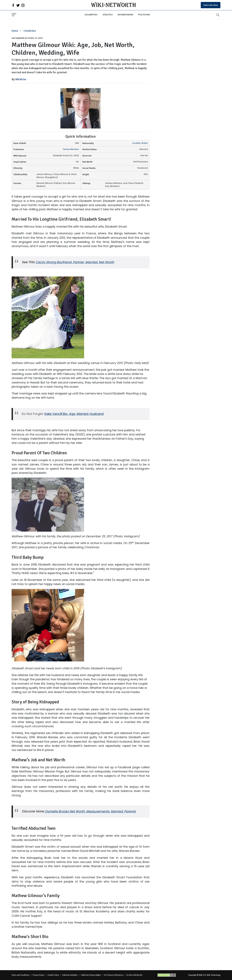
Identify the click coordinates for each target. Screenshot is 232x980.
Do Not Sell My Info (135, 975)
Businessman (125, 15)
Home (15, 31)
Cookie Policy (53, 975)
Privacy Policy (39, 975)
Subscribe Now (211, 5)
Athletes (108, 15)
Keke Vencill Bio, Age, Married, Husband (74, 414)
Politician (144, 15)
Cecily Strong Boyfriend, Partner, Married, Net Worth (75, 262)
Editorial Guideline (70, 975)
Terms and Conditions (21, 975)
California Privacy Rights (91, 975)
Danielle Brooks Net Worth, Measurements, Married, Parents (90, 811)
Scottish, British (140, 143)
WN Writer (21, 79)
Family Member (71, 149)
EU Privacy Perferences (114, 975)
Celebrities (91, 15)
